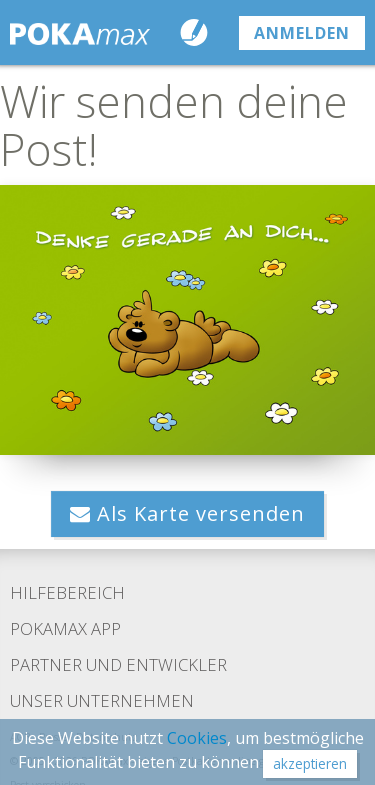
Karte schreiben (198, 32)
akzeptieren (310, 763)
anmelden (302, 33)
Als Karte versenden (187, 513)
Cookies (197, 738)
